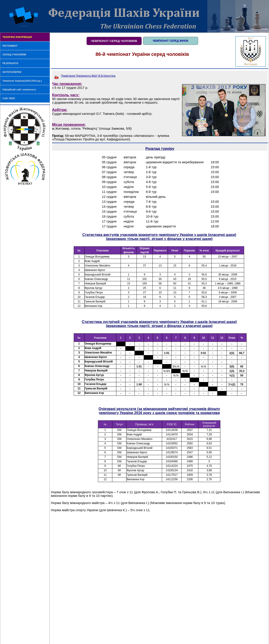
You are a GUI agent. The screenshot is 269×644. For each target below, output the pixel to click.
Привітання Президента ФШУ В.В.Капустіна (88, 76)
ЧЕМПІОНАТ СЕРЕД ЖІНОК (170, 41)
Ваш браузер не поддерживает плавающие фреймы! (159, 280)
